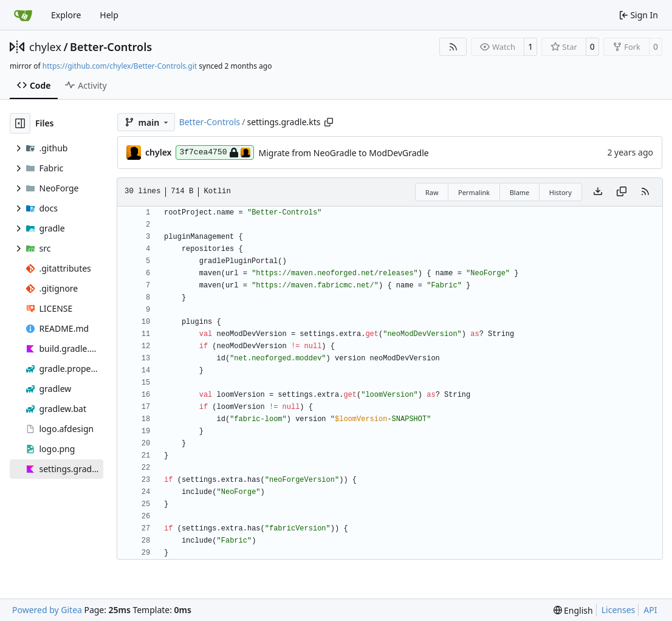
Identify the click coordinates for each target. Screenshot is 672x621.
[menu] (573, 610)
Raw (432, 192)
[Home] (23, 15)
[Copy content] (622, 192)
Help (109, 15)
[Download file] (598, 192)
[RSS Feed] (453, 47)
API (650, 610)
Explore (66, 15)
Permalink (474, 192)
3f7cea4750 (215, 153)
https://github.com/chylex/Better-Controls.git (120, 66)
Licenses (619, 610)
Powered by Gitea (47, 610)
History (561, 192)
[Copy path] (329, 122)
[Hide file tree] (20, 123)
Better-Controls (111, 47)
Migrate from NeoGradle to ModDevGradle (343, 153)
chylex (45, 47)
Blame (520, 192)
